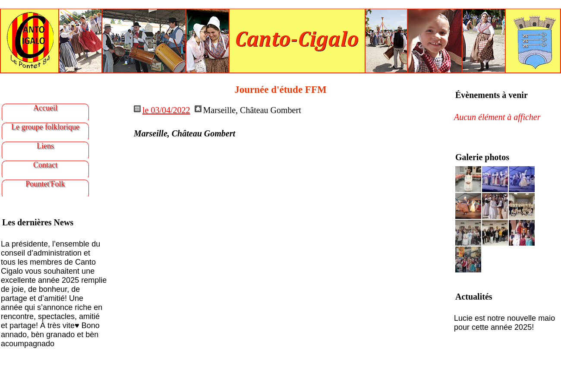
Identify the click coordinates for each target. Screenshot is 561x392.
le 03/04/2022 (166, 110)
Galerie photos (482, 157)
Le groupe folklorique (45, 127)
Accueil (45, 108)
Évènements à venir (492, 95)
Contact (45, 165)
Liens (45, 146)
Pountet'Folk (45, 184)
